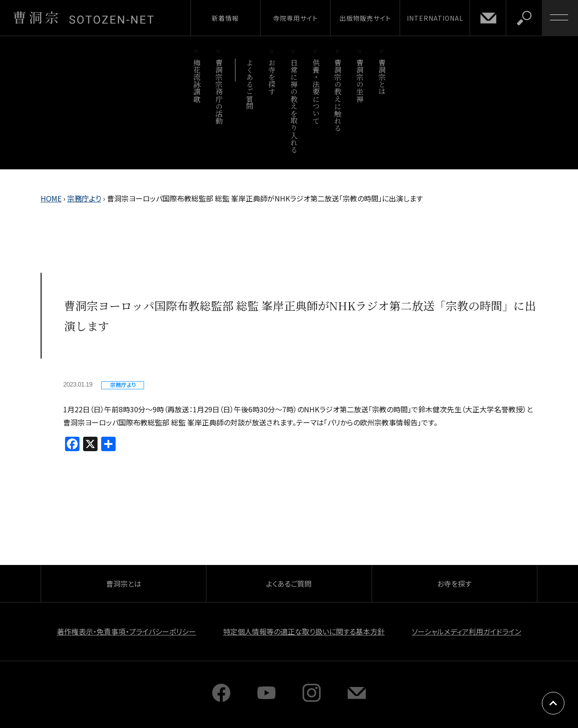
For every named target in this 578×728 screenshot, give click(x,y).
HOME (51, 198)
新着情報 (225, 18)
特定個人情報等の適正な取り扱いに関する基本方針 (304, 631)
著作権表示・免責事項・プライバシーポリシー (126, 631)
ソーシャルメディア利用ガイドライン (466, 631)
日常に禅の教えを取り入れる (294, 106)
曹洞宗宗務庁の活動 (219, 91)
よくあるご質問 (250, 84)
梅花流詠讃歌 (197, 81)
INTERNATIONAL (435, 18)
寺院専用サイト (296, 18)
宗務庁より (84, 198)
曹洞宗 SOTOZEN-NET (84, 18)
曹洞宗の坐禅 (360, 81)
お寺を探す (272, 77)
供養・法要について (316, 91)
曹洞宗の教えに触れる (338, 95)
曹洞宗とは (382, 77)
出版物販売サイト (365, 18)
